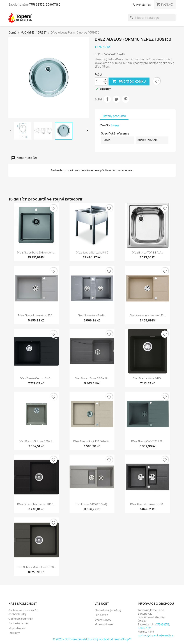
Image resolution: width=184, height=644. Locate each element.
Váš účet (102, 604)
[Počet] (99, 81)
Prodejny (14, 633)
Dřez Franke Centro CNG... (36, 378)
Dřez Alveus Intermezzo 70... (148, 504)
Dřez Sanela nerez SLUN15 (92, 252)
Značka (105, 125)
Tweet (116, 99)
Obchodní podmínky (21, 619)
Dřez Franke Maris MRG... (148, 378)
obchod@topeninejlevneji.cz (156, 635)
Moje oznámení (104, 624)
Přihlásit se (101, 615)
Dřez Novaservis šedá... (92, 315)
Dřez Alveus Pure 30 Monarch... (36, 252)
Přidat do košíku (129, 81)
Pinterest (126, 99)
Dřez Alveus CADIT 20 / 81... (148, 441)
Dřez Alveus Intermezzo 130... (36, 315)
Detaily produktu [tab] (114, 116)
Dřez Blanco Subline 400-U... (36, 441)
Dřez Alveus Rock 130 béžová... (92, 441)
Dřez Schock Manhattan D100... (36, 504)
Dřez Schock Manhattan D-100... (36, 567)
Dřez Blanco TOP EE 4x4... (148, 252)
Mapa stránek (17, 628)
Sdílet (107, 99)
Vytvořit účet (103, 620)
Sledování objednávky (108, 610)
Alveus (115, 125)
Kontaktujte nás (18, 623)
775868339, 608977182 (45, 5)
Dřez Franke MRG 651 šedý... (92, 504)
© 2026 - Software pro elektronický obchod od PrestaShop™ (92, 639)
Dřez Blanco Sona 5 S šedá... (92, 378)
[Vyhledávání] (152, 18)
